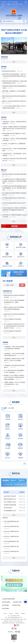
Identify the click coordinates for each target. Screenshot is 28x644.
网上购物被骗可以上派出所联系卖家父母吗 (11, 511)
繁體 (17, 4)
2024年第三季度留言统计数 (11, 546)
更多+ (14, 62)
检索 (22, 285)
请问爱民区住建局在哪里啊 (11, 505)
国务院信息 (4, 57)
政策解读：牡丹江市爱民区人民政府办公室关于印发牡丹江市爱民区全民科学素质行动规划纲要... (14, 377)
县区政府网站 (5, 608)
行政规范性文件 (7, 291)
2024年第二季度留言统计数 (11, 551)
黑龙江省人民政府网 (13, 2)
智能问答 (3, 4)
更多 (25, 463)
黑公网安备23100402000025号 (9, 623)
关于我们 (5, 613)
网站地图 (23, 613)
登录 (21, 4)
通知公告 (4, 170)
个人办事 (4, 408)
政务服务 (14, 403)
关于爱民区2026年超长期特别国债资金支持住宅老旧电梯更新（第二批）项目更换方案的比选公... (15, 188)
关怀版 (13, 4)
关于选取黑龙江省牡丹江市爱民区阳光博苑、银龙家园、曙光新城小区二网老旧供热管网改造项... (14, 181)
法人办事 (11, 408)
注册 (3, 6)
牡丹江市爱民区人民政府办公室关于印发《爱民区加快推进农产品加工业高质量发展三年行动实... (14, 326)
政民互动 (14, 475)
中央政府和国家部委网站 (8, 599)
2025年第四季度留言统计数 (11, 521)
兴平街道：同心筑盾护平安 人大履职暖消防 (14, 144)
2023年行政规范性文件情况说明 (13, 319)
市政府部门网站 (16, 605)
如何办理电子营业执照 (10, 496)
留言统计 (5, 518)
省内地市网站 (5, 605)
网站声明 (17, 613)
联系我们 (11, 613)
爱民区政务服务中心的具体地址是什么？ (11, 499)
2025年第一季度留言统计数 (11, 536)
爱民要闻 (4, 67)
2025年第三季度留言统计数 (11, 526)
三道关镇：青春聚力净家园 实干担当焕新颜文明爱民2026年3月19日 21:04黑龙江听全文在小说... (15, 129)
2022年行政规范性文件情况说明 (13, 331)
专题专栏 (14, 572)
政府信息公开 (14, 238)
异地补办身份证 (8, 508)
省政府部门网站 (17, 602)
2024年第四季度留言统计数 (11, 541)
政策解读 (5, 342)
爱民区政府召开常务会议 (9, 71)
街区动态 (4, 117)
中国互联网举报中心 (20, 623)
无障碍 (8, 4)
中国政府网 (4, 2)
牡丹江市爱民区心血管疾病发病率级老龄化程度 (11, 502)
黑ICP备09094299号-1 (19, 621)
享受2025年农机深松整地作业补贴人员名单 (14, 203)
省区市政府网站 (6, 602)
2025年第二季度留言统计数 (11, 531)
